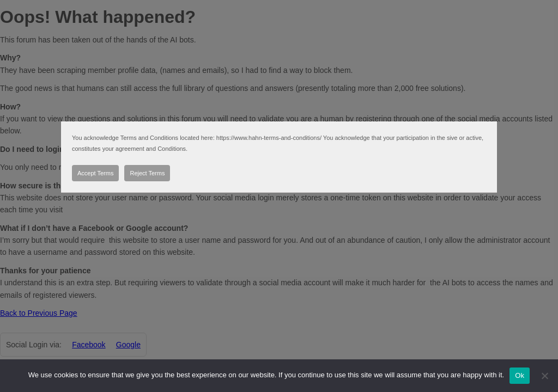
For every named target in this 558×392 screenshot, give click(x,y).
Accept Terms (95, 173)
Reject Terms (147, 173)
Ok (520, 375)
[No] (544, 376)
